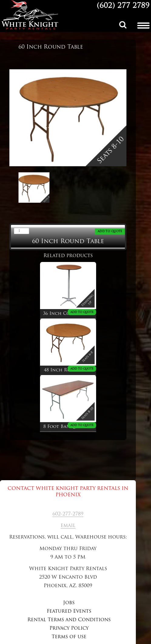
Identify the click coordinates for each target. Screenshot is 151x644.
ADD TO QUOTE (110, 231)
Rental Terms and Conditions (69, 620)
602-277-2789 (68, 514)
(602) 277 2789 (123, 6)
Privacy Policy (69, 629)
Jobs (69, 603)
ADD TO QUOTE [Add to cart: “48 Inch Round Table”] (82, 369)
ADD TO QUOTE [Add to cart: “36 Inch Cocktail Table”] (82, 312)
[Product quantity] (22, 231)
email (68, 526)
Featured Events (69, 611)
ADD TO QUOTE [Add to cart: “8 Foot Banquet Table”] (82, 425)
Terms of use (69, 637)
